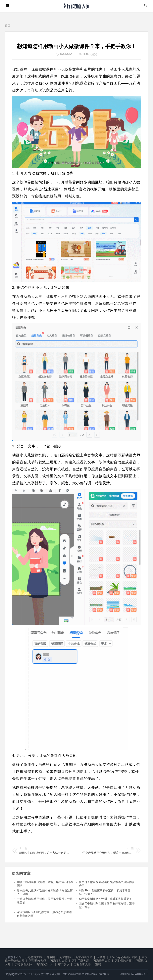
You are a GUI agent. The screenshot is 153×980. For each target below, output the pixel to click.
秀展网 (51, 957)
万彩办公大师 (45, 964)
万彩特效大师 (33, 957)
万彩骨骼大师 (123, 961)
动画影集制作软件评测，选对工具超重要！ (105, 899)
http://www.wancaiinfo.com (79, 974)
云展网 (101, 957)
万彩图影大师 (82, 964)
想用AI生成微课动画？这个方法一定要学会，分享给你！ (45, 850)
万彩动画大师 (84, 957)
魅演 (98, 964)
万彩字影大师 (59, 961)
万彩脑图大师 (24, 964)
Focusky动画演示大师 (124, 957)
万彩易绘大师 (37, 961)
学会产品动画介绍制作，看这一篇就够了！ (108, 850)
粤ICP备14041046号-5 (134, 974)
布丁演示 (64, 964)
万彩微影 (65, 957)
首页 (8, 25)
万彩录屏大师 (102, 961)
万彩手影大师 (80, 961)
